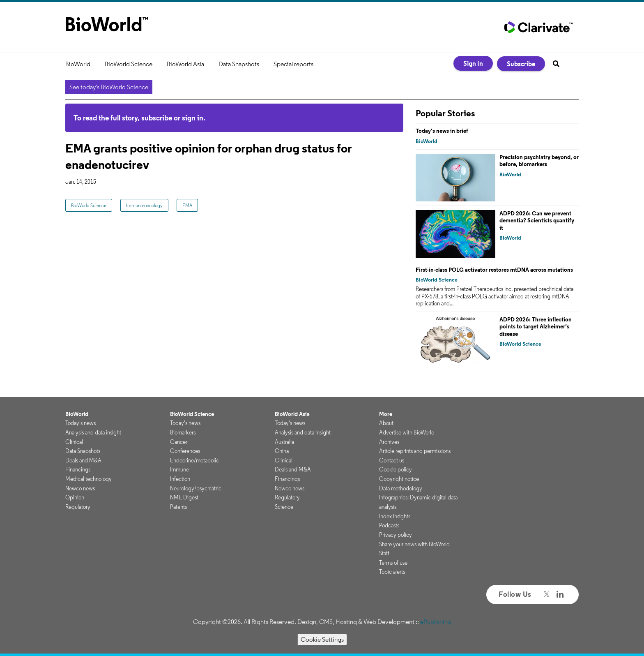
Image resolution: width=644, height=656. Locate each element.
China (282, 451)
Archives (389, 442)
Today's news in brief (442, 131)
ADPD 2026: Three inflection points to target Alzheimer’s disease (536, 327)
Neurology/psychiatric (196, 488)
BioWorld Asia (185, 64)
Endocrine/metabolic (194, 460)
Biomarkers (183, 432)
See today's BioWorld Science (109, 87)
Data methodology (401, 488)
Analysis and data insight (93, 432)
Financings (78, 469)
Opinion (75, 497)
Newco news (80, 488)
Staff (384, 553)
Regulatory (78, 507)
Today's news (80, 423)
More (386, 414)
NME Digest (184, 497)
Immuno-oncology (144, 205)
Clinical (74, 442)
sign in (193, 118)
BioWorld (78, 64)
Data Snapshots (239, 64)
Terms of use (393, 563)
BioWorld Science (129, 64)
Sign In (473, 63)
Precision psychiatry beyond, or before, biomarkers (539, 161)
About (386, 423)
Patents (178, 507)
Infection (180, 479)
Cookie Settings (322, 639)
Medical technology (89, 479)
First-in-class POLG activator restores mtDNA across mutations (494, 270)
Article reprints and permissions (415, 451)
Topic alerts (392, 572)
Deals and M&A (83, 460)
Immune (179, 469)
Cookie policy (396, 469)
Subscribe (521, 64)
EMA (187, 205)
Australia (284, 442)
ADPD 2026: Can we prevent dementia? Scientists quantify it (537, 221)
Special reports (293, 64)
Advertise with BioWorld (407, 432)
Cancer (179, 442)
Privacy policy (396, 535)
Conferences (185, 451)
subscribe (157, 118)
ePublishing (436, 622)
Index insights (395, 516)
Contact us (392, 460)
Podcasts (389, 525)
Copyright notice (399, 479)
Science (284, 507)
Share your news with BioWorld (414, 544)
